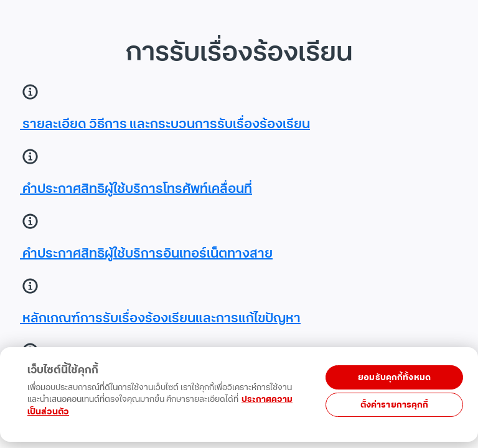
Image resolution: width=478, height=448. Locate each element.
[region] (237, 406)
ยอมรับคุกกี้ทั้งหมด (394, 377)
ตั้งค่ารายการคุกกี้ (395, 405)
